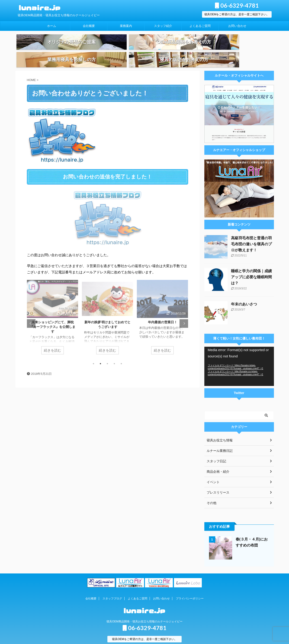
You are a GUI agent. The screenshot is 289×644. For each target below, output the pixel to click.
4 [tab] (114, 354)
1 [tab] (93, 354)
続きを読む (53, 341)
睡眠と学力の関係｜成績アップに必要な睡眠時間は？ (251, 267)
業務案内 (126, 26)
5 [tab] (121, 354)
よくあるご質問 (200, 26)
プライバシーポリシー (190, 589)
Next (184, 314)
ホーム (52, 26)
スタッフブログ (112, 589)
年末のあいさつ (244, 294)
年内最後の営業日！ (162, 312)
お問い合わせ (237, 26)
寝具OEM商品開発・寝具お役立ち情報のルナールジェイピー (144, 612)
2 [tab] (100, 354)
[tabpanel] (53, 310)
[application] (239, 357)
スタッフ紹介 (163, 26)
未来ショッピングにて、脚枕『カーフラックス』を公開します (52, 317)
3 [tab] (107, 354)
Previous (31, 314)
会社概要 (89, 26)
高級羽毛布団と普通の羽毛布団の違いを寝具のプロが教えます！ (251, 234)
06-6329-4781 (237, 5)
